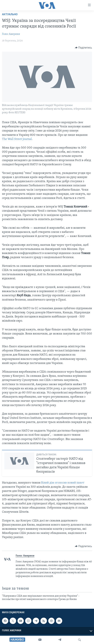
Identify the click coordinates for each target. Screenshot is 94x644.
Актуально (10, 14)
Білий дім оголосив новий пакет (63, 483)
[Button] (83, 48)
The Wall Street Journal (17, 139)
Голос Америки (11, 34)
